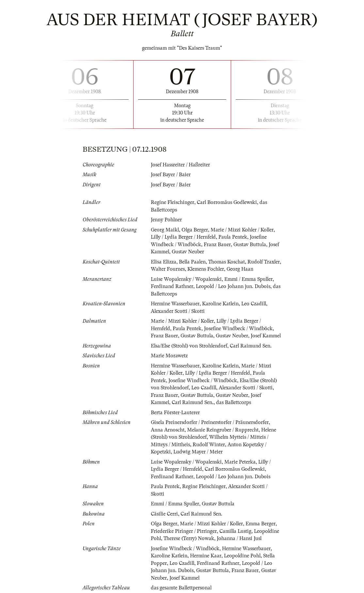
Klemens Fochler (225, 269)
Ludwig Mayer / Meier (198, 452)
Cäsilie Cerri (165, 514)
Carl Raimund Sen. (253, 346)
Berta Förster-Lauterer (175, 413)
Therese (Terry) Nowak (189, 538)
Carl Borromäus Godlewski (228, 202)
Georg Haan (260, 269)
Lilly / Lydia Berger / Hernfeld (184, 237)
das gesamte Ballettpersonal (182, 588)
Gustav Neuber (188, 252)
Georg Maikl (165, 230)
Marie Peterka (241, 462)
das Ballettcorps (235, 402)
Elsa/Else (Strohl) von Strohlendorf (190, 346)
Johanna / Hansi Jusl (240, 538)
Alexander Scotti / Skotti (178, 311)
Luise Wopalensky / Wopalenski (187, 279)
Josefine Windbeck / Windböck (239, 329)
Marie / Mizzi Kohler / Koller (243, 230)
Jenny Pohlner (166, 220)
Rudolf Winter (209, 445)
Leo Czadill (255, 304)
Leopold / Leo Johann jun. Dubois (234, 286)
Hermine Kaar (206, 556)
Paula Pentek (235, 237)
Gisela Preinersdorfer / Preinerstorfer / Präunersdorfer (210, 422)
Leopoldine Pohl (243, 556)
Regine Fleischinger (173, 202)
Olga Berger (195, 230)
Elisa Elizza (164, 262)
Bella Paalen (193, 262)
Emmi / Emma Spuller (250, 279)
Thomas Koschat (228, 262)
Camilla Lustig (236, 531)
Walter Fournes (187, 269)
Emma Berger (262, 524)
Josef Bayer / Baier (171, 175)
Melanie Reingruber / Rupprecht (223, 430)
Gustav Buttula (250, 245)
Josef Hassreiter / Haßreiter (180, 165)
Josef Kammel (266, 336)
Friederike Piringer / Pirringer (184, 531)
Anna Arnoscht (168, 430)
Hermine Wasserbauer (175, 304)
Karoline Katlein (221, 304)
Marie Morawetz (169, 356)
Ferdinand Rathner (172, 286)
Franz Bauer (217, 245)
